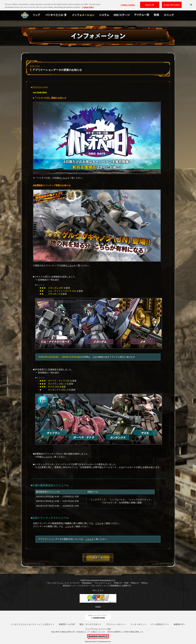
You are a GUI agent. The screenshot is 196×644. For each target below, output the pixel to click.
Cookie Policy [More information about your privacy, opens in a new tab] (88, 6)
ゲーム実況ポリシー (160, 624)
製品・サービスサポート (90, 624)
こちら (64, 178)
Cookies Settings (128, 4)
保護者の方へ (179, 624)
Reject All (150, 4)
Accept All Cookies (172, 4)
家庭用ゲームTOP (67, 624)
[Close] (191, 4)
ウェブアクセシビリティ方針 (98, 629)
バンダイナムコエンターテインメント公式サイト (32, 624)
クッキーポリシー (138, 624)
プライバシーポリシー (116, 624)
